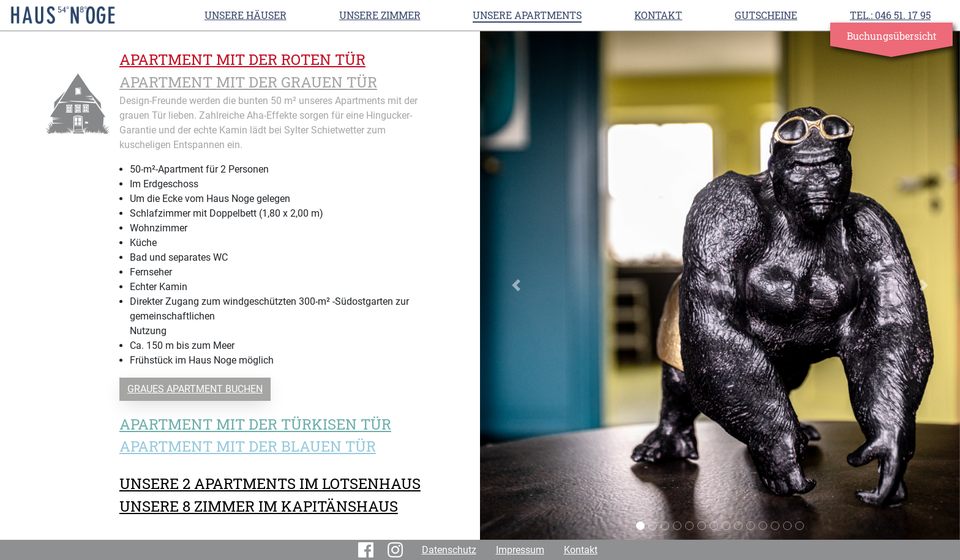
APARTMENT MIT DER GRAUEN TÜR (248, 82)
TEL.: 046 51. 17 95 (890, 15)
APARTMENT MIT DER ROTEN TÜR (242, 59)
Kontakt (658, 15)
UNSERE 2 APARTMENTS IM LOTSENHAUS (270, 484)
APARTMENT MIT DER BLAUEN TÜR (248, 446)
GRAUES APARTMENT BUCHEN (195, 389)
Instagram (397, 550)
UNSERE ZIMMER (380, 15)
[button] (516, 286)
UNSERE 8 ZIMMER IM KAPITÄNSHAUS (259, 506)
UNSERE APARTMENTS (527, 15)
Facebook (368, 550)
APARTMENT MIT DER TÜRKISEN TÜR (255, 424)
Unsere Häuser (246, 15)
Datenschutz (449, 550)
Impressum (520, 550)
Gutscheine (766, 15)
